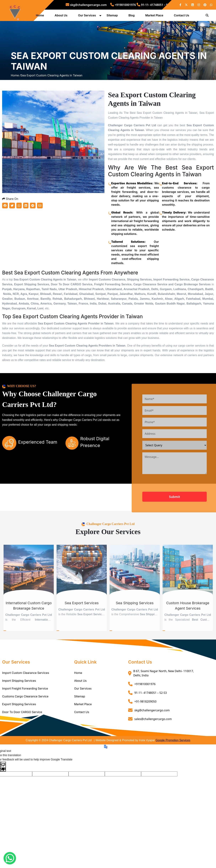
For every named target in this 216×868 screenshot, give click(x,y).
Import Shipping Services (19, 713)
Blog (133, 17)
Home (41, 17)
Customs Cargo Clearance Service (25, 729)
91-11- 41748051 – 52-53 (155, 5)
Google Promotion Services (173, 773)
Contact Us (183, 17)
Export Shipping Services (19, 737)
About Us (62, 17)
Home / (16, 93)
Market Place (155, 17)
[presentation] (183, 517)
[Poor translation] (3, 799)
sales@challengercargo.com (153, 752)
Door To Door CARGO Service (22, 745)
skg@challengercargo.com (86, 5)
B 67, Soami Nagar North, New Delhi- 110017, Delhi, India (164, 706)
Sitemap (113, 17)
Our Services (88, 17)
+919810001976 (123, 5)
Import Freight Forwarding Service (25, 721)
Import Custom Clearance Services (26, 706)
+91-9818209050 (145, 734)
